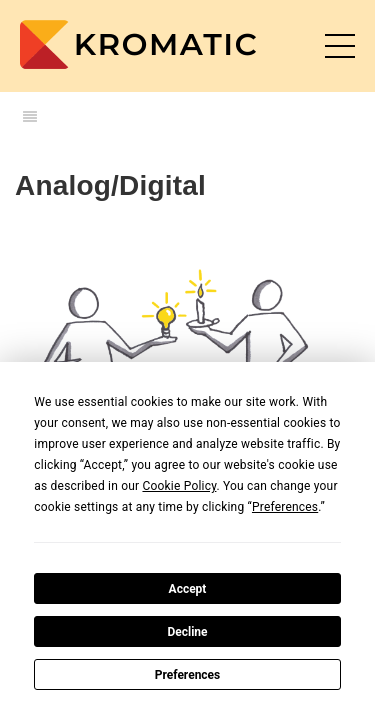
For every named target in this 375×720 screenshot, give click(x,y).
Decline (187, 632)
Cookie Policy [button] (179, 486)
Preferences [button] (285, 507)
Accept (188, 589)
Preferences (188, 675)
